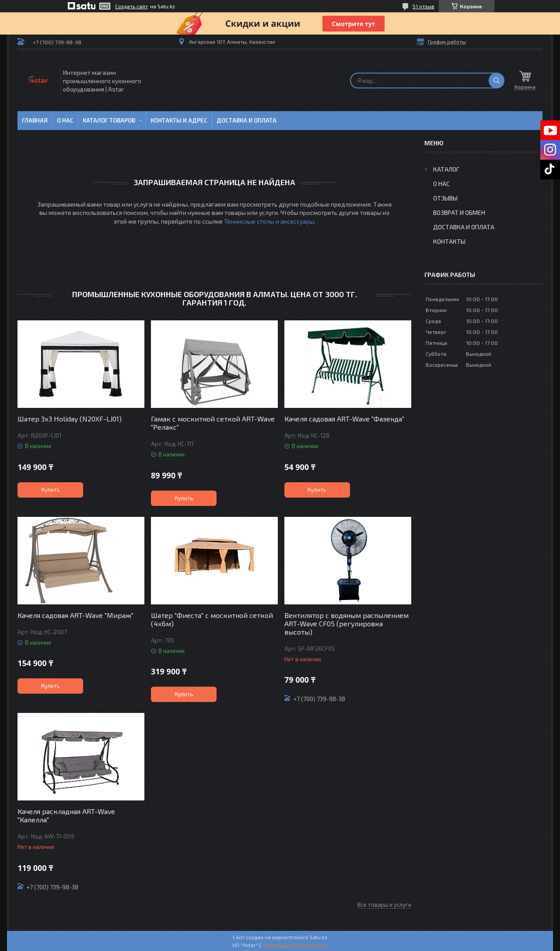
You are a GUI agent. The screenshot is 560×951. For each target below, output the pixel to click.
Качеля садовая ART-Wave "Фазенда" (344, 419)
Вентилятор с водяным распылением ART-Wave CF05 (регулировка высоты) (346, 623)
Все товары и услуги (384, 905)
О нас (65, 120)
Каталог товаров (109, 120)
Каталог (446, 169)
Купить (51, 490)
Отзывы (445, 198)
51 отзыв (423, 6)
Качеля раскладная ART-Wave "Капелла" (66, 815)
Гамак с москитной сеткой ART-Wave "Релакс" (213, 423)
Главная (35, 120)
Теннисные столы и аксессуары (269, 221)
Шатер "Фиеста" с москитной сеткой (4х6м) (212, 619)
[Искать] (497, 81)
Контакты (449, 241)
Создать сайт (131, 6)
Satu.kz (318, 937)
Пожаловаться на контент (295, 945)
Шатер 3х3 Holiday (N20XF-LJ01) (70, 419)
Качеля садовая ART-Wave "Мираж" (75, 615)
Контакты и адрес (179, 120)
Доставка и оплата (247, 120)
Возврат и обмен (459, 212)
